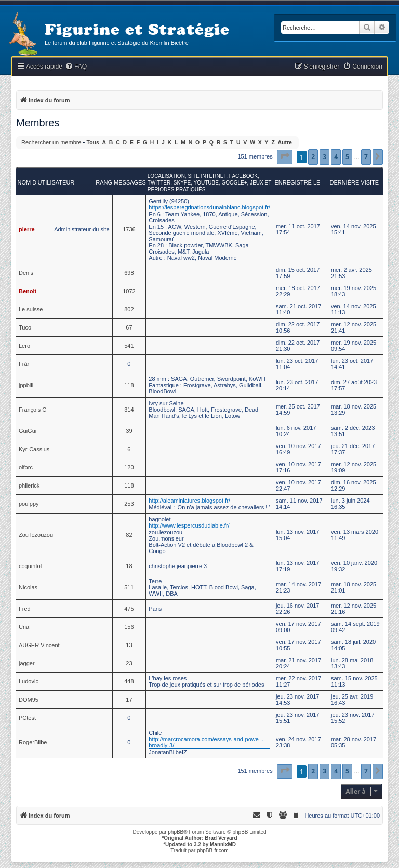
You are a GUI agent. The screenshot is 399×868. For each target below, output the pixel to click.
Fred (25, 609)
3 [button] (324, 157)
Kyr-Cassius (34, 449)
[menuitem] (76, 67)
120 (129, 467)
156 (129, 627)
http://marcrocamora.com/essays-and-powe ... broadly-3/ (207, 742)
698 (129, 273)
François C (32, 410)
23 (129, 663)
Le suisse (31, 309)
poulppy (29, 504)
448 (129, 681)
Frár (24, 364)
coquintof (30, 566)
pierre (27, 229)
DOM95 (29, 700)
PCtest (27, 718)
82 (129, 535)
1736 (129, 229)
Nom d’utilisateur (46, 182)
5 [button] (347, 157)
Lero (24, 346)
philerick (29, 485)
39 (129, 431)
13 (129, 645)
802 (129, 309)
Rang (104, 182)
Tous (93, 143)
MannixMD (223, 844)
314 (129, 410)
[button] (285, 157)
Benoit (28, 291)
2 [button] (313, 157)
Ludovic (29, 681)
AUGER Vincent (39, 645)
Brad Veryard (221, 838)
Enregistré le (297, 182)
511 (129, 587)
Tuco (25, 327)
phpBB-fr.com (213, 851)
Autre (285, 143)
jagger (27, 663)
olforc (26, 467)
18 (129, 566)
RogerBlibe (33, 742)
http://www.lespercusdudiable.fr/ (189, 525)
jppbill (26, 385)
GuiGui (28, 431)
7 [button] (366, 157)
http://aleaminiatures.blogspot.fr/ (189, 501)
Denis (26, 273)
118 (129, 385)
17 (129, 700)
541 (129, 346)
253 (129, 504)
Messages (130, 182)
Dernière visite (354, 182)
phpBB (176, 832)
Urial (25, 627)
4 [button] (336, 157)
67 (129, 327)
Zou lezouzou (36, 535)
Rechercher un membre (51, 142)
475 (129, 609)
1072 (129, 291)
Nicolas (28, 587)
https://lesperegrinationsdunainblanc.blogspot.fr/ (209, 207)
